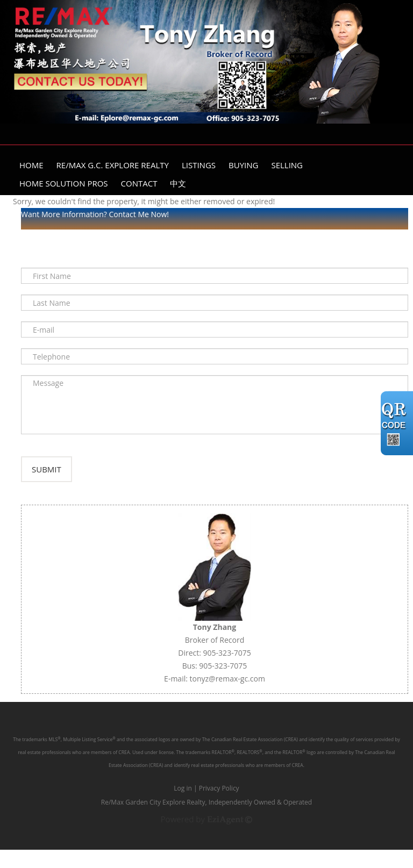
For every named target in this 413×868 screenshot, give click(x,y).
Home (31, 165)
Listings (199, 165)
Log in (183, 806)
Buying (243, 165)
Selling (287, 165)
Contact (139, 183)
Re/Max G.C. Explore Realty (113, 165)
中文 (178, 183)
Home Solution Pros (64, 183)
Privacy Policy (219, 806)
